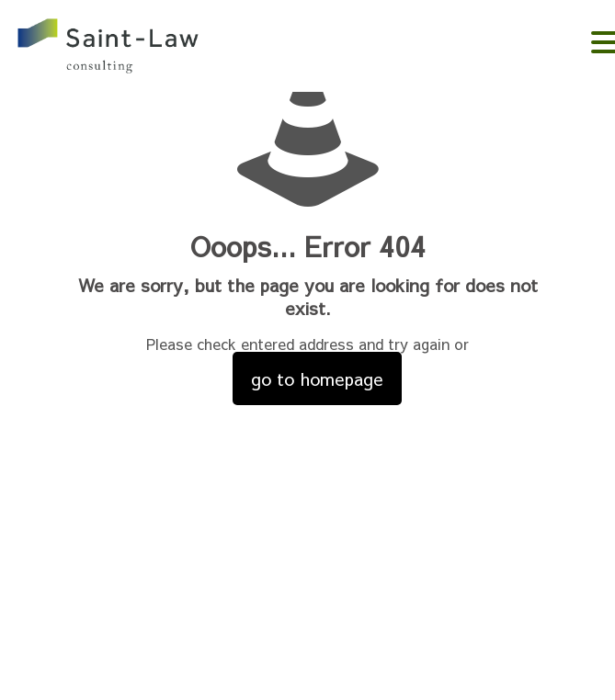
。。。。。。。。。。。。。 (134, 48)
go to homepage (317, 378)
